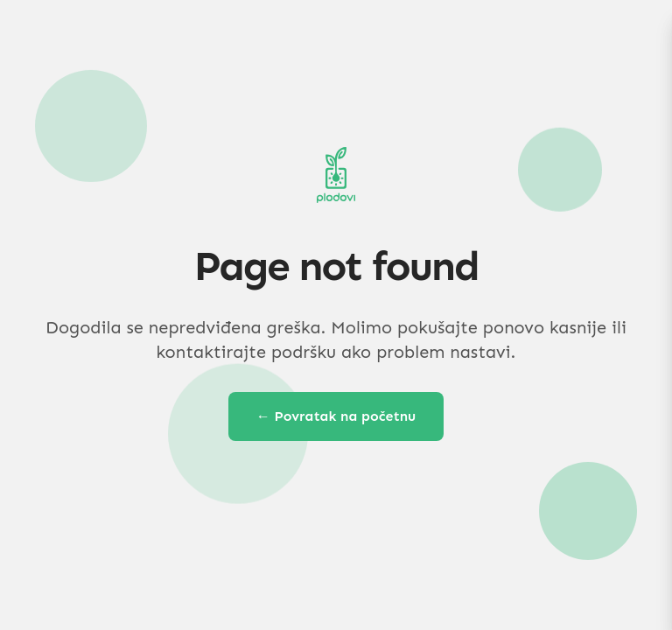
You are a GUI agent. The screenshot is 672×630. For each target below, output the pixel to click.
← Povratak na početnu (336, 416)
